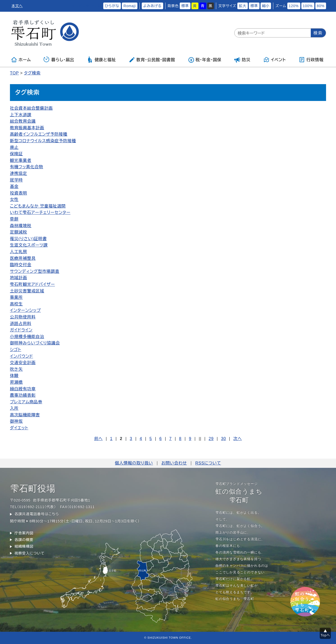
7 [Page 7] (171, 439)
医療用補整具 (23, 258)
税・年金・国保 (205, 60)
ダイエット (19, 428)
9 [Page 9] (190, 439)
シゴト (16, 350)
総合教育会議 (23, 121)
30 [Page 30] (223, 439)
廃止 (14, 147)
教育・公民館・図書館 (152, 60)
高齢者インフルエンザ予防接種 (39, 134)
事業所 (16, 297)
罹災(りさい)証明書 (28, 239)
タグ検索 (32, 73)
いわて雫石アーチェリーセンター (40, 212)
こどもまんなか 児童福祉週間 (38, 206)
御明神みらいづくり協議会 (35, 343)
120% (294, 6)
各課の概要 (24, 540)
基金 (14, 186)
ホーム (21, 60)
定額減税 (18, 232)
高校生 (16, 304)
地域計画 (18, 278)
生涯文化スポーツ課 (29, 245)
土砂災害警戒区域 (27, 291)
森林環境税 (21, 226)
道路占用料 (21, 324)
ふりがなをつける (86, 6)
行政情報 (311, 60)
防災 (242, 60)
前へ (98, 439)
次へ (237, 439)
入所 (14, 408)
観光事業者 (21, 160)
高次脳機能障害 (25, 415)
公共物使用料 (23, 317)
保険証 (16, 154)
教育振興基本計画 (27, 128)
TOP (14, 73)
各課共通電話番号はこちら (37, 514)
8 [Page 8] (180, 439)
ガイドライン (21, 330)
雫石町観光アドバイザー (32, 284)
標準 (185, 6)
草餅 (14, 219)
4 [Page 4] (141, 439)
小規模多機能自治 (27, 337)
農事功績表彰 (23, 395)
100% (308, 6)
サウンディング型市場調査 (35, 271)
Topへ (325, 635)
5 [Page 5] (151, 439)
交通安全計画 (23, 363)
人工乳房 (18, 252)
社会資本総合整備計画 (31, 108)
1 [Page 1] (111, 439)
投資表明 (18, 193)
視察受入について (29, 553)
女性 (14, 199)
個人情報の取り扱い (134, 463)
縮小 (266, 6)
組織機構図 (24, 546)
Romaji (130, 6)
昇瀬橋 (16, 382)
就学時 (16, 180)
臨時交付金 (21, 265)
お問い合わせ (174, 463)
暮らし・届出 (59, 60)
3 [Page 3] (131, 439)
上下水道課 (21, 115)
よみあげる (152, 6)
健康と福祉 (101, 60)
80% (321, 6)
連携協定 (18, 173)
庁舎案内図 (24, 533)
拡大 (243, 6)
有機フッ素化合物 (27, 167)
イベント (275, 60)
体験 (14, 376)
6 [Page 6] (161, 439)
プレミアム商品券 (26, 402)
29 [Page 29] (211, 439)
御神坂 (16, 421)
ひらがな (112, 6)
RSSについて (208, 463)
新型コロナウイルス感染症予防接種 (43, 141)
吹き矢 (16, 369)
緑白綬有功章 (23, 389)
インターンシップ (25, 310)
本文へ (17, 6)
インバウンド (22, 356)
